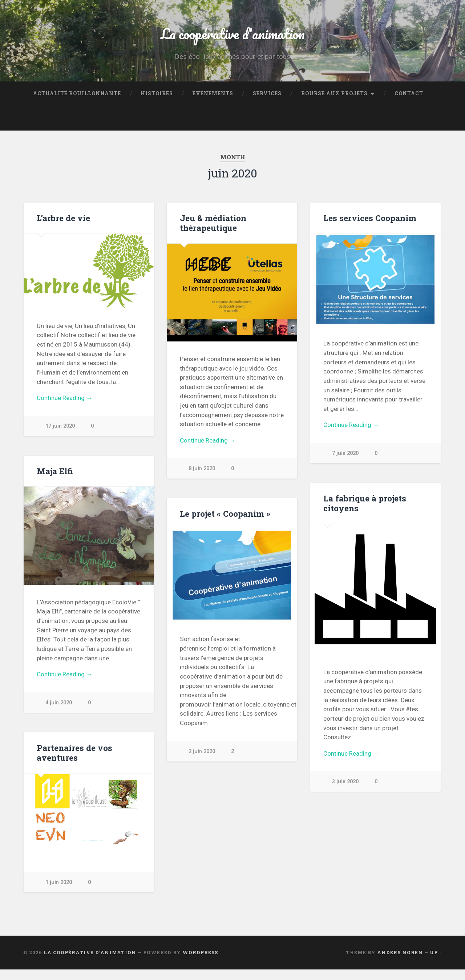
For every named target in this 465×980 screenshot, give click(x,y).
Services (267, 104)
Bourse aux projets (334, 104)
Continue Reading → (64, 408)
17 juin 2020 (60, 437)
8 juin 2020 (202, 479)
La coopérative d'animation (232, 38)
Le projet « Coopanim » (225, 524)
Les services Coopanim (369, 228)
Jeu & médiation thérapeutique (213, 233)
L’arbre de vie (63, 228)
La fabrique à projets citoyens (364, 514)
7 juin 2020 (345, 464)
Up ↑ (436, 963)
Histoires (157, 104)
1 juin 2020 (59, 893)
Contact (409, 104)
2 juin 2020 (202, 762)
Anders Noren (400, 963)
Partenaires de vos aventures (74, 763)
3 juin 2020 (345, 792)
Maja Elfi (55, 481)
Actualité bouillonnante (77, 104)
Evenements (213, 104)
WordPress (200, 963)
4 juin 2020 (59, 713)
